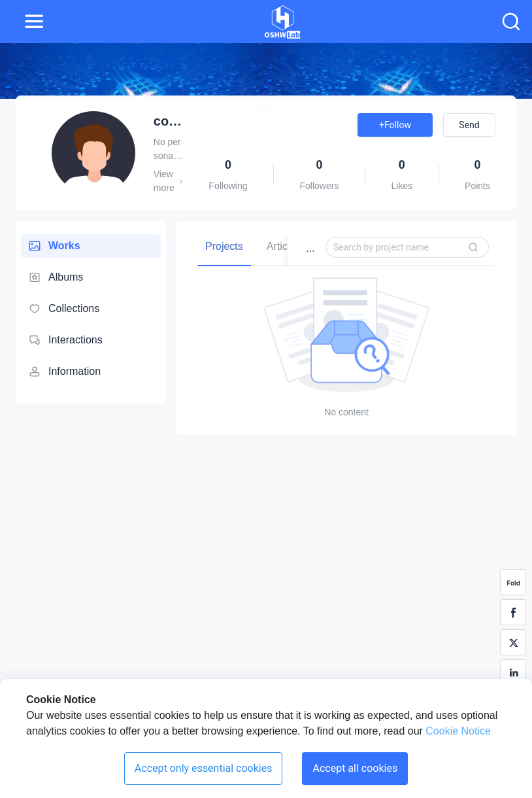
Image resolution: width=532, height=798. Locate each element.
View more (169, 181)
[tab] (224, 246)
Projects (224, 246)
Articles (284, 246)
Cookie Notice (457, 731)
